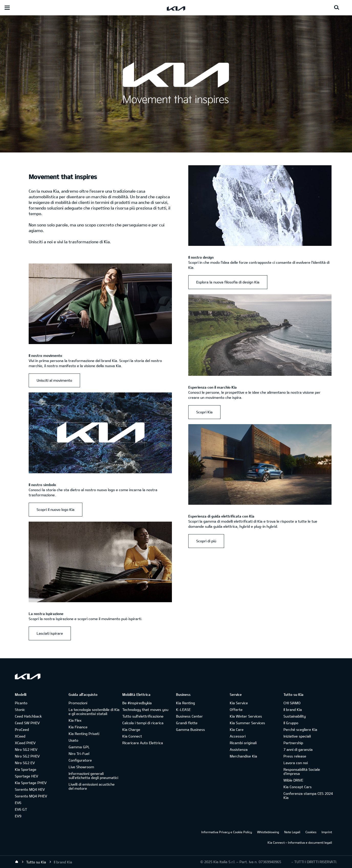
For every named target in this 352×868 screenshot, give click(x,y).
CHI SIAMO (292, 703)
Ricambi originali (243, 743)
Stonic (20, 710)
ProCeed (22, 729)
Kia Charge (131, 729)
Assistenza (239, 749)
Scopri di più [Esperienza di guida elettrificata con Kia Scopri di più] (206, 541)
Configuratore (80, 760)
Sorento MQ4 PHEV (31, 796)
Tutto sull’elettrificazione (143, 716)
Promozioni (78, 703)
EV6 (18, 803)
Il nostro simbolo (42, 485)
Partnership (293, 743)
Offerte (236, 710)
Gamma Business (190, 729)
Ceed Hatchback (28, 716)
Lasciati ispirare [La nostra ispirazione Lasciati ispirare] (50, 633)
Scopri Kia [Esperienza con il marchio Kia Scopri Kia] (204, 412)
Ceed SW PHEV (27, 723)
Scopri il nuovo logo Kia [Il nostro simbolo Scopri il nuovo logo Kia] (56, 509)
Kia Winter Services (246, 716)
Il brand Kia (293, 710)
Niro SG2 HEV (26, 749)
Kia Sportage (26, 769)
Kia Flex (75, 720)
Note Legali (292, 832)
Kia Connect (132, 736)
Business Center (189, 716)
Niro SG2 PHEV (27, 756)
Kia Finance (78, 727)
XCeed (20, 736)
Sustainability (295, 716)
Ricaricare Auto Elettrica (143, 743)
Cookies (311, 832)
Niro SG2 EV (25, 763)
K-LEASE (183, 710)
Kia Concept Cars (298, 787)
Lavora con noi (296, 763)
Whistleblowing (268, 832)
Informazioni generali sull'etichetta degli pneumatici (93, 776)
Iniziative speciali (297, 736)
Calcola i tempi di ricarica (143, 723)
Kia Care (237, 729)
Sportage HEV (26, 776)
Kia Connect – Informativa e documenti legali (300, 842)
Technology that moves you (145, 710)
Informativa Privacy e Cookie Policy (227, 832)
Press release (295, 756)
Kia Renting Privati (84, 734)
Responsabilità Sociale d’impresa (302, 771)
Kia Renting (185, 703)
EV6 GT (21, 809)
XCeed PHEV (25, 743)
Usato (73, 740)
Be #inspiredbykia (137, 703)
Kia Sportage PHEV (31, 783)
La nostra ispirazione (46, 614)
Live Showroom (81, 767)
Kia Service (239, 703)
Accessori (238, 736)
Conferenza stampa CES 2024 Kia (308, 795)
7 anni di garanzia (298, 749)
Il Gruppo (291, 723)
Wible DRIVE (293, 780)
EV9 (18, 816)
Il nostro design (201, 257)
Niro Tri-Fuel (79, 754)
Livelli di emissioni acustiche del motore (92, 786)
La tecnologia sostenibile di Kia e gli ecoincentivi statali (94, 712)
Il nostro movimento (45, 355)
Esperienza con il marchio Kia (212, 387)
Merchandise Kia (243, 756)
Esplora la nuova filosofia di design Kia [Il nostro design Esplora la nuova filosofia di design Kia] (228, 282)
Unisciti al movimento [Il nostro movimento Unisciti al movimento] (54, 380)
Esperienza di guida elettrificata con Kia (221, 516)
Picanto (21, 703)
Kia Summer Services (247, 723)
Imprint (327, 832)
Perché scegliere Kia (300, 729)
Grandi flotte (187, 723)
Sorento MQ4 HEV (30, 789)
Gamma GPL (79, 747)
